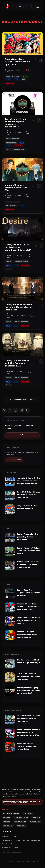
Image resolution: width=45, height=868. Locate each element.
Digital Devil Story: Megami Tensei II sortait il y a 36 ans (28, 593)
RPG (24, 80)
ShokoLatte (36, 817)
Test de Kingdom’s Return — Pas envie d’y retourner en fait (28, 551)
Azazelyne (6, 821)
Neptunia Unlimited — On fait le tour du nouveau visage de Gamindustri (28, 481)
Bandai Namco (14, 711)
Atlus (10, 585)
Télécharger (14, 460)
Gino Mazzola (28, 813)
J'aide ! (23, 435)
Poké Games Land (20, 821)
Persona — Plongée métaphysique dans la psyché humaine (27, 634)
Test (8, 150)
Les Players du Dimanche (11, 813)
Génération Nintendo (21, 817)
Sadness (21, 315)
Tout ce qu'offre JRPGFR (13, 852)
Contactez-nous (9, 837)
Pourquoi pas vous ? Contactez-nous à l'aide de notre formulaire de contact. (22, 802)
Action (9, 262)
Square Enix (13, 655)
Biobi (20, 70)
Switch (10, 84)
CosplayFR (6, 817)
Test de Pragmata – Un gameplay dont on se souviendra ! (27, 537)
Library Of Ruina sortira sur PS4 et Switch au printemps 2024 (17, 363)
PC (22, 142)
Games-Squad (22, 825)
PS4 (8, 80)
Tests (10, 529)
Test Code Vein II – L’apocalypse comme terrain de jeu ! (26, 746)
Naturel (19, 256)
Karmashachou (8, 825)
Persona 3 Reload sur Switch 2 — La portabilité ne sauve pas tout (28, 607)
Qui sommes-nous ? (10, 848)
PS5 (16, 80)
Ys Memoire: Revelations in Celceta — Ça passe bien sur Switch (28, 565)
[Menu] (38, 7)
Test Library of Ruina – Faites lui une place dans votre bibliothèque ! (16, 123)
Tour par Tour (19, 150)
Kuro (20, 371)
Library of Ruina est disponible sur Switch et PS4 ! (17, 188)
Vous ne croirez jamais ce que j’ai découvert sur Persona (28, 620)
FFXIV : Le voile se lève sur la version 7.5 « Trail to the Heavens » (28, 676)
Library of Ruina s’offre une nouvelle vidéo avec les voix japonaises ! (19, 307)
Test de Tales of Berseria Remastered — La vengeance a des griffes (28, 732)
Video (8, 269)
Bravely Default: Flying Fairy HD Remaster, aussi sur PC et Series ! (28, 690)
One (25, 76)
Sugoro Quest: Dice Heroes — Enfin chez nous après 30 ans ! (17, 62)
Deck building (11, 142)
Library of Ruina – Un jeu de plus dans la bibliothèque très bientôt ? (18, 247)
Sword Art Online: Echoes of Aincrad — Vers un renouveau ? (28, 495)
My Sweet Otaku (35, 821)
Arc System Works (13, 76)
